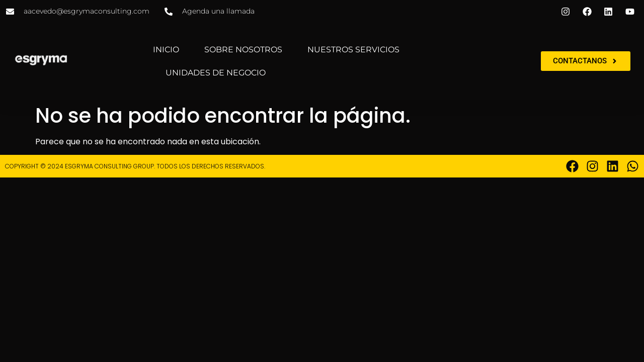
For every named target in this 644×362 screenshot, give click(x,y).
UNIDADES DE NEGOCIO (216, 73)
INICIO (166, 50)
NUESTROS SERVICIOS (353, 50)
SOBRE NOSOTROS (243, 50)
